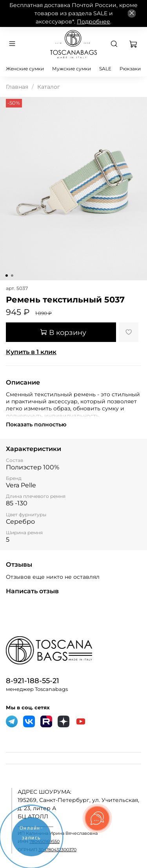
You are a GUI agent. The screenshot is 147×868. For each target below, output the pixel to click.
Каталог (49, 87)
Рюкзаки (130, 69)
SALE (105, 69)
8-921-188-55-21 (33, 681)
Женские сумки (25, 69)
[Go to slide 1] (6, 276)
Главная (17, 87)
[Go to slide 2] (12, 276)
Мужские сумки (72, 69)
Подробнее (93, 21)
